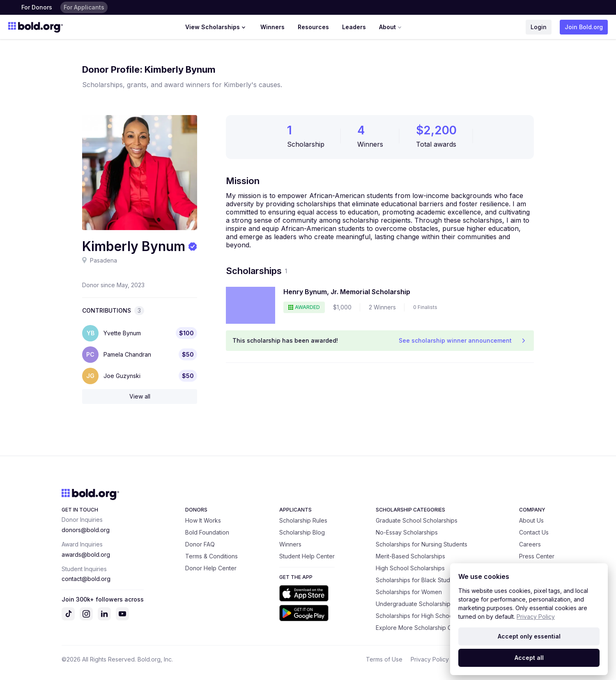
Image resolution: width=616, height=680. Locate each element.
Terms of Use (384, 659)
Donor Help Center (211, 568)
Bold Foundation (207, 532)
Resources (313, 27)
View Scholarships (216, 27)
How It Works (203, 520)
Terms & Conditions (211, 556)
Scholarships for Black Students (419, 580)
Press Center (537, 556)
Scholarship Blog (302, 532)
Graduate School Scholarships (417, 520)
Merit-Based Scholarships (410, 556)
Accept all (529, 658)
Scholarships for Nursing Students (422, 544)
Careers (530, 544)
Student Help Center (307, 556)
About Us (531, 520)
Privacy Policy (430, 659)
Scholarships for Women (409, 592)
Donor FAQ (200, 544)
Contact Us (534, 532)
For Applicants (84, 7)
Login (539, 27)
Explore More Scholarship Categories (427, 628)
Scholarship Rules (303, 520)
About (391, 27)
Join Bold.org (584, 27)
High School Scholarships (410, 568)
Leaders (354, 27)
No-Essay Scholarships (407, 532)
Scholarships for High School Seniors (426, 616)
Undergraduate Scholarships (415, 604)
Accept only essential (529, 636)
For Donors (37, 7)
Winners (272, 27)
